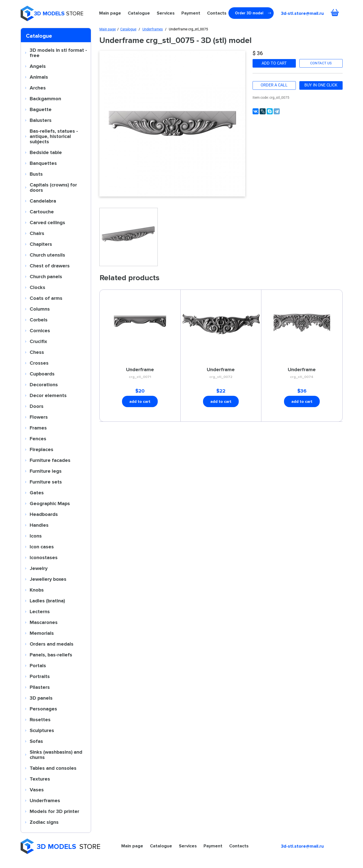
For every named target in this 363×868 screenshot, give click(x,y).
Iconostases (44, 557)
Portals (38, 665)
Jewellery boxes (48, 579)
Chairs (37, 233)
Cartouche (42, 212)
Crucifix (38, 341)
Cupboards (42, 374)
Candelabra (43, 201)
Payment (191, 13)
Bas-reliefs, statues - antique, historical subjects (54, 136)
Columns (40, 309)
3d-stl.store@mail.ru (302, 13)
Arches (38, 88)
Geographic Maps (50, 503)
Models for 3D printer (54, 811)
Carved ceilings (47, 222)
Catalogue (139, 13)
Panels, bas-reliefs (51, 655)
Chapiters (41, 244)
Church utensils (47, 255)
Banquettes (43, 163)
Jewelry (39, 568)
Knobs (37, 590)
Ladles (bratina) (47, 601)
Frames (38, 428)
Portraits (40, 676)
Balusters (41, 120)
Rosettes (40, 719)
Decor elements (48, 395)
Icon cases (42, 547)
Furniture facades (50, 460)
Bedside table (46, 152)
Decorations (44, 384)
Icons (36, 536)
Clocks (37, 287)
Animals (39, 77)
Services (166, 13)
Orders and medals (52, 644)
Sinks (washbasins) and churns (56, 755)
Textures (40, 779)
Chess (37, 352)
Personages (43, 709)
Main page (110, 13)
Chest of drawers (50, 266)
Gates (37, 493)
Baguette (41, 109)
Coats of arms (46, 298)
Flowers (39, 417)
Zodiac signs (44, 822)
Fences (38, 439)
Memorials (42, 633)
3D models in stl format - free (58, 53)
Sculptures (42, 730)
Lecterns (40, 611)
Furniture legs (46, 471)
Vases (37, 790)
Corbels (39, 320)
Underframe (140, 373)
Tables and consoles (53, 768)
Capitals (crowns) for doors (53, 187)
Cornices (40, 330)
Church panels (46, 276)
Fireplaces (42, 449)
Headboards (44, 514)
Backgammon (45, 99)
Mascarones (44, 622)
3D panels (41, 698)
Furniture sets (46, 482)
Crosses (39, 363)
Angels (38, 66)
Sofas (36, 741)
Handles (39, 525)
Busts (36, 174)
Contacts (217, 13)
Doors (37, 406)
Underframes (45, 800)
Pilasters (40, 687)
